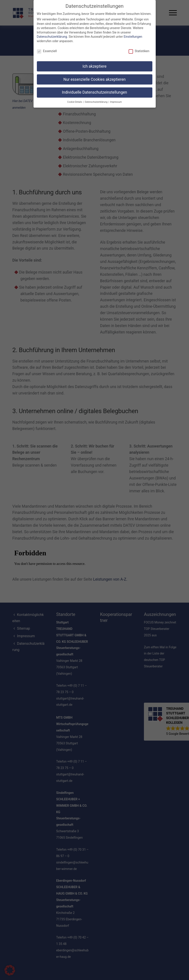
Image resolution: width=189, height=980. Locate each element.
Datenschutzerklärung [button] (96, 102)
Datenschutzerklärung (52, 37)
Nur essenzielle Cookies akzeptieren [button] (94, 79)
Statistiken (139, 51)
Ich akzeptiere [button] (94, 66)
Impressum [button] (116, 102)
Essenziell (47, 51)
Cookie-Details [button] (75, 102)
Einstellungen (133, 37)
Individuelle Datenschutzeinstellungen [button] (94, 92)
